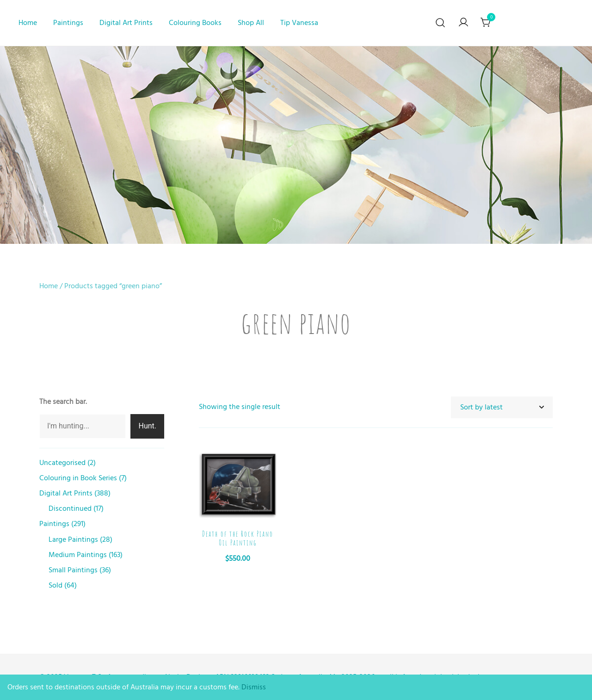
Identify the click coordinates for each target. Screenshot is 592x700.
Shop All (251, 23)
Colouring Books (195, 23)
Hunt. (147, 426)
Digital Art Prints (126, 23)
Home (28, 23)
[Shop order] (502, 407)
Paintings (68, 23)
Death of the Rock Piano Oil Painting (238, 538)
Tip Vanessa (299, 23)
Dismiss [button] (254, 687)
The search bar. (63, 402)
